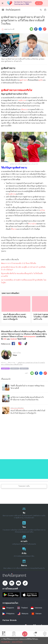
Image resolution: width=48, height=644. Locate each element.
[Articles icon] (14, 634)
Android (14, 339)
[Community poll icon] (45, 634)
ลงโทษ (42, 210)
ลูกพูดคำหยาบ (5, 369)
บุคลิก (41, 80)
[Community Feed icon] (35, 634)
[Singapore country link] (8, 608)
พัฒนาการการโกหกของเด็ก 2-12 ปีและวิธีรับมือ (19, 263)
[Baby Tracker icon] (25, 634)
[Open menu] (3, 10)
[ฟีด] (24, 512)
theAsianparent (29, 337)
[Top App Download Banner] (24, 3)
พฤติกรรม (22, 100)
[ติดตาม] (24, 564)
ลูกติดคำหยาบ (15, 369)
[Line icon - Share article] (31, 29)
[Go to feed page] (13, 10)
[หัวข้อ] (24, 552)
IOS (5, 339)
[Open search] (41, 10)
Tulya (15, 355)
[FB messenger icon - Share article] (40, 29)
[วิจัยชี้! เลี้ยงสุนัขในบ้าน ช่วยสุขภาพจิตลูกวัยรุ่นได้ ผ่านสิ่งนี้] (24, 387)
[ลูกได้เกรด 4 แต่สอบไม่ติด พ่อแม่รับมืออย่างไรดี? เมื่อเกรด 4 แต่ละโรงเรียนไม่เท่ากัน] (24, 398)
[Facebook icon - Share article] (36, 29)
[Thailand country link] (22, 608)
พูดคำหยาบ (24, 80)
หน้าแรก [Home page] (3, 363)
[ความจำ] (24, 540)
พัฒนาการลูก (12, 363)
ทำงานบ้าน (32, 224)
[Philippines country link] (8, 614)
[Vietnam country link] (37, 614)
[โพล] (24, 526)
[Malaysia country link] (23, 614)
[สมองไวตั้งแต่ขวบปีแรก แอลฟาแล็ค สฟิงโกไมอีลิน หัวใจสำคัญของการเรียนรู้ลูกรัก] (16, 304)
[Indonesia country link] (36, 608)
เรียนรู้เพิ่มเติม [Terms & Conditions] (6, 642)
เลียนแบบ (24, 109)
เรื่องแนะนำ (6, 379)
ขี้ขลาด (14, 229)
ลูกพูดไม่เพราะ (24, 369)
